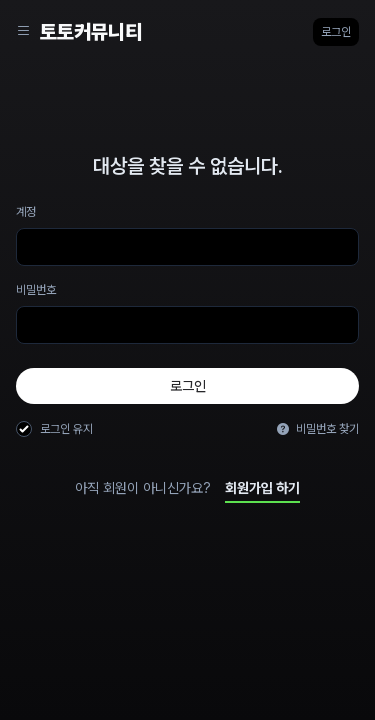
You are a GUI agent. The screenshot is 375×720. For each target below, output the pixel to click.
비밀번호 (36, 290)
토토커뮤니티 (91, 32)
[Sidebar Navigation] (24, 32)
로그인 (336, 32)
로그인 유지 (66, 429)
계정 (26, 212)
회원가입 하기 (262, 488)
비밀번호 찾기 (318, 429)
